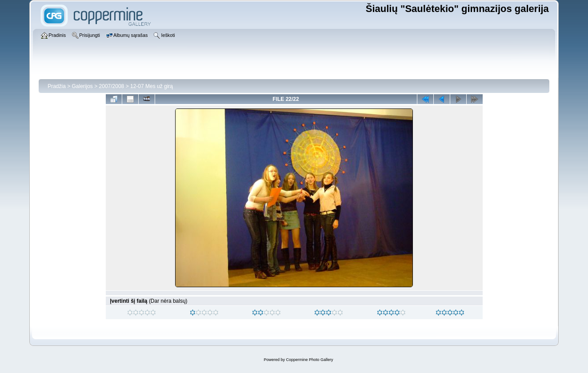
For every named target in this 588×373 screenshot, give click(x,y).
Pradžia (57, 86)
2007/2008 (112, 86)
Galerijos (82, 86)
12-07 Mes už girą (152, 86)
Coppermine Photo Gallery (309, 360)
